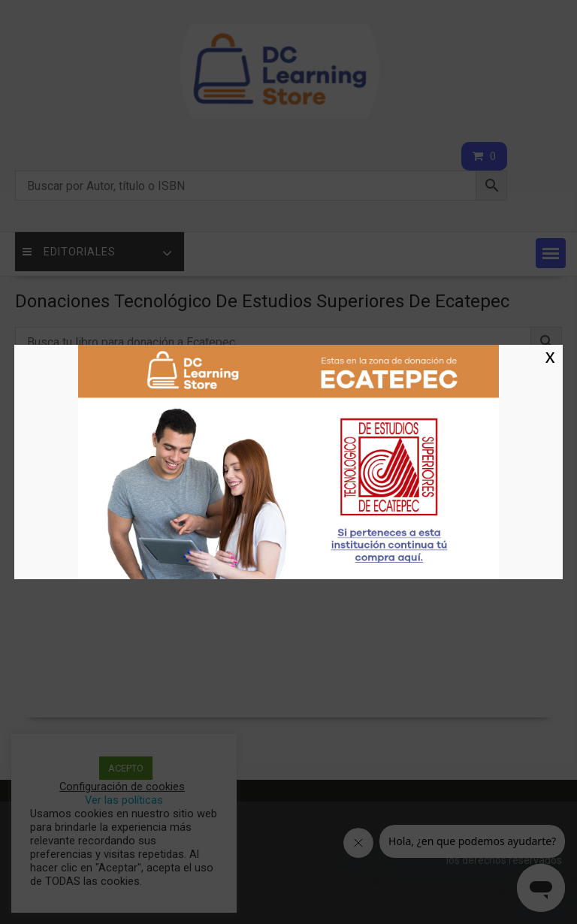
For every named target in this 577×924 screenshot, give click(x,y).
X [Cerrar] (550, 357)
